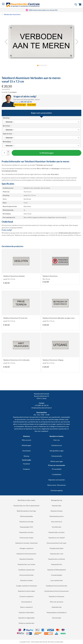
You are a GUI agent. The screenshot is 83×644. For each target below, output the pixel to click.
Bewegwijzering (57, 500)
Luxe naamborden (57, 580)
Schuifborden (57, 527)
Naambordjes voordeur (57, 532)
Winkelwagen (26, 445)
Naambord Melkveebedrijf (57, 570)
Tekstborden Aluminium (12, 14)
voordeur (37, 419)
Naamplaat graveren (57, 516)
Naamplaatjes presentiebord (57, 612)
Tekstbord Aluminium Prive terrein (15, 318)
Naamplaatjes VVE (26, 527)
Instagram (26, 469)
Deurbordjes (57, 618)
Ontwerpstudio (57, 456)
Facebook (26, 464)
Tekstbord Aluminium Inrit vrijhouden (16, 360)
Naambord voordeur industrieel (26, 543)
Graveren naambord (26, 596)
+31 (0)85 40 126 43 (41, 405)
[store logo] (23, 5)
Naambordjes (57, 506)
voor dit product (53, 174)
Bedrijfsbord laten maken (26, 500)
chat (36, 99)
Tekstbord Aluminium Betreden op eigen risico (59, 318)
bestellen (21, 426)
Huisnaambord (26, 602)
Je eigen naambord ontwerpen (26, 586)
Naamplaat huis (57, 564)
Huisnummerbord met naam (57, 543)
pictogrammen (46, 422)
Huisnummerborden (26, 575)
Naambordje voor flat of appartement (26, 506)
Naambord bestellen (26, 559)
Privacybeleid (57, 469)
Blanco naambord (26, 607)
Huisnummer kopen (26, 538)
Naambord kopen (57, 511)
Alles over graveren (57, 602)
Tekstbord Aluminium (50, 276)
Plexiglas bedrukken (57, 548)
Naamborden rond (57, 554)
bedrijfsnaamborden (20, 422)
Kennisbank (26, 451)
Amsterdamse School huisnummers (57, 591)
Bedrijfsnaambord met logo (26, 511)
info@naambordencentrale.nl (41, 408)
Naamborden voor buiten (26, 564)
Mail (32, 99)
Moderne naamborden (26, 623)
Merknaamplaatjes (26, 516)
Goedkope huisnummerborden (57, 586)
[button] (6, 42)
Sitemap (26, 456)
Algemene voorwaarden (57, 480)
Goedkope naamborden (26, 570)
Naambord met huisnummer (26, 554)
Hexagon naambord (26, 548)
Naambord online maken (26, 591)
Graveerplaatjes (57, 575)
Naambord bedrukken (26, 612)
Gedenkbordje (57, 607)
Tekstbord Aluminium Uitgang (53, 360)
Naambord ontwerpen (57, 596)
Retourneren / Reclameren (57, 485)
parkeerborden (33, 422)
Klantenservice (57, 445)
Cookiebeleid (57, 474)
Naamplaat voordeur (26, 532)
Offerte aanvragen (57, 461)
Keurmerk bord (57, 522)
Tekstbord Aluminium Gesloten (14, 276)
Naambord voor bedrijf (57, 538)
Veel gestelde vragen (57, 451)
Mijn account (26, 440)
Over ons (57, 440)
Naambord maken (26, 580)
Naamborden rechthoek (57, 559)
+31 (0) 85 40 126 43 (55, 235)
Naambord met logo (26, 522)
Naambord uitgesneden (26, 618)
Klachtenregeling (57, 490)
